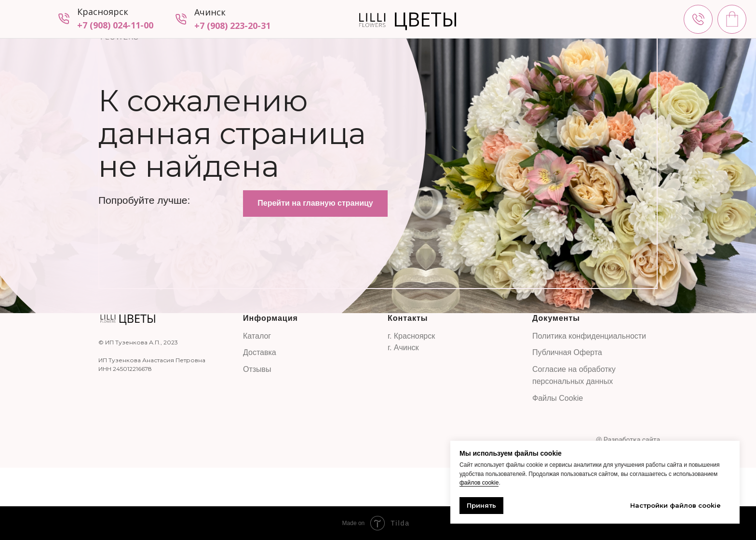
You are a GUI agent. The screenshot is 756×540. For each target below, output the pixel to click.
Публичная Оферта (567, 352)
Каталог (257, 336)
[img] (698, 19)
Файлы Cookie (558, 398)
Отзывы (257, 369)
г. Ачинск (403, 348)
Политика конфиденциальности (589, 336)
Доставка (260, 352)
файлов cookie (479, 483)
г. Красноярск (411, 336)
